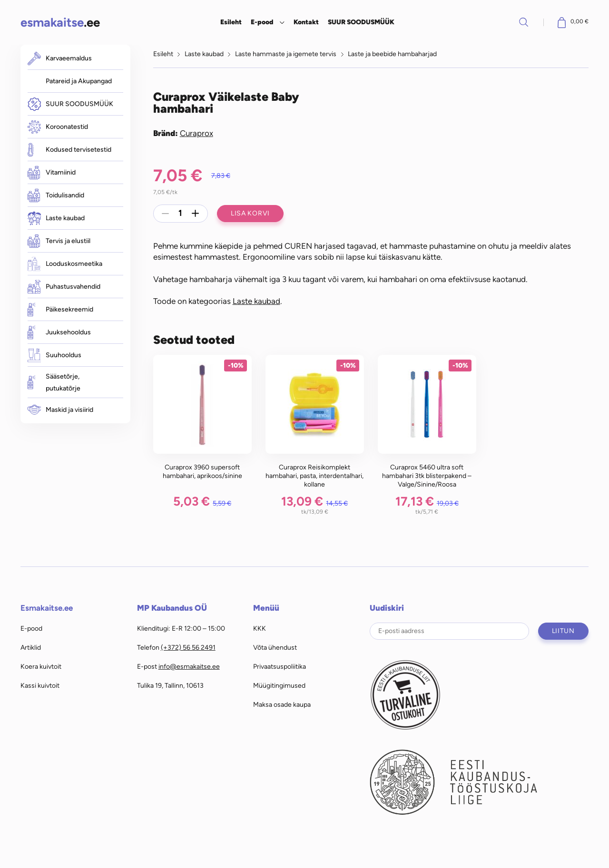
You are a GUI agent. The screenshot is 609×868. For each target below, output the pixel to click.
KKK (260, 628)
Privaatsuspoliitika (280, 666)
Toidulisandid (56, 195)
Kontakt (306, 22)
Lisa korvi (250, 213)
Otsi (524, 22)
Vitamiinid (52, 173)
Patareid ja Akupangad (79, 81)
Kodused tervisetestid (69, 150)
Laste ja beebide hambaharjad (392, 54)
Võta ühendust (275, 647)
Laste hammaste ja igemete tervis (286, 54)
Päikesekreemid (60, 309)
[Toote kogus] (180, 214)
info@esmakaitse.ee (189, 666)
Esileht (231, 22)
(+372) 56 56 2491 (188, 647)
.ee (60, 22)
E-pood (262, 22)
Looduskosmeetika (65, 264)
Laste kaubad (56, 218)
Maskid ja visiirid (60, 410)
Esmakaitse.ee (47, 608)
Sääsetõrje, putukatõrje (54, 382)
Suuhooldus (54, 355)
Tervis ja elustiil (59, 241)
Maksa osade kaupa (282, 704)
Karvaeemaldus (60, 58)
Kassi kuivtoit (40, 685)
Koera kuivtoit (41, 666)
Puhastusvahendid (64, 287)
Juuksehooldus (59, 332)
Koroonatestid (58, 127)
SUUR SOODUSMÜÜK (361, 22)
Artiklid (31, 647)
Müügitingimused (279, 685)
